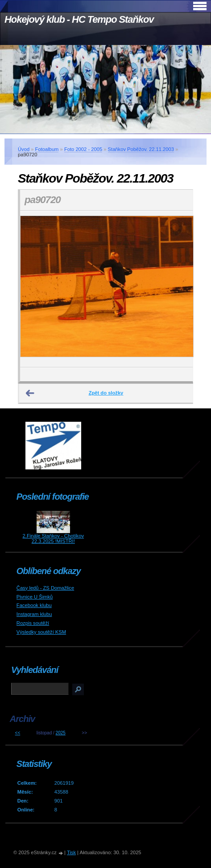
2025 (61, 733)
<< (18, 733)
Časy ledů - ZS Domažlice (45, 588)
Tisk (71, 852)
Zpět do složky (106, 393)
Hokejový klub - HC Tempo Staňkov (79, 19)
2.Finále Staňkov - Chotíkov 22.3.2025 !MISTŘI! (53, 538)
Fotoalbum (47, 149)
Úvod (24, 149)
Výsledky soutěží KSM (41, 632)
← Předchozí (30, 393)
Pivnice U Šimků (35, 597)
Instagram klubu (34, 614)
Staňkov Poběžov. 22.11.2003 (141, 149)
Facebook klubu (34, 605)
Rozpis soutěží (33, 623)
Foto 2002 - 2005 (83, 149)
